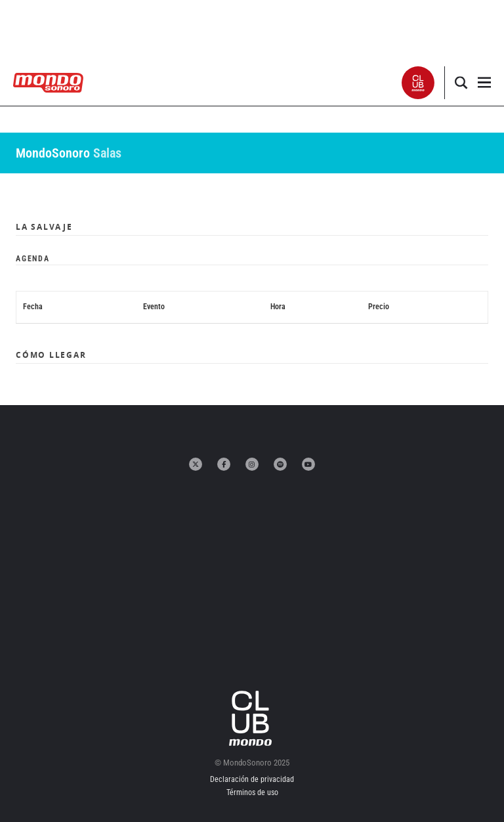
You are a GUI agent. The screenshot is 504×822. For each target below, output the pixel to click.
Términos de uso (252, 792)
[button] (418, 83)
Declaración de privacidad (252, 779)
